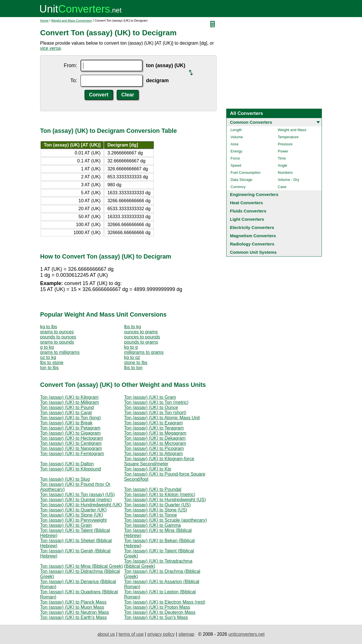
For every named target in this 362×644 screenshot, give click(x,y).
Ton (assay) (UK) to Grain (66, 525)
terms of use (131, 634)
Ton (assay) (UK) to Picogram (154, 448)
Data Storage (241, 180)
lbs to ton (133, 368)
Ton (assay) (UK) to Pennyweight (73, 520)
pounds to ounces (58, 337)
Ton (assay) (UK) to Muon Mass (72, 607)
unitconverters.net (246, 634)
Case (282, 187)
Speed (236, 165)
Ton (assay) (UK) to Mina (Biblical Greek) (82, 566)
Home (44, 20)
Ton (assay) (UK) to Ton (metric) (156, 402)
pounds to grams (141, 342)
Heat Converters (246, 203)
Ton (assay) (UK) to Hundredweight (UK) (81, 505)
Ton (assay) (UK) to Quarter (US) (157, 505)
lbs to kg (133, 327)
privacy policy (161, 634)
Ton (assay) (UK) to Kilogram (69, 397)
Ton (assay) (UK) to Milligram (69, 402)
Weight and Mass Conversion (72, 20)
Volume (237, 137)
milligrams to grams (144, 352)
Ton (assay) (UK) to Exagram (153, 423)
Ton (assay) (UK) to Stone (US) (156, 510)
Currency (238, 187)
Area (234, 144)
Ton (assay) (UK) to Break (66, 423)
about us (106, 634)
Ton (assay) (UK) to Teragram (154, 428)
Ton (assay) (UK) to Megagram (155, 433)
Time (282, 158)
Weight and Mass (292, 130)
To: (74, 80)
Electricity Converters (252, 227)
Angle (282, 165)
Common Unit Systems (253, 252)
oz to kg (48, 357)
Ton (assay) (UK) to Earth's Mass (73, 617)
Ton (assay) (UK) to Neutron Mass (75, 612)
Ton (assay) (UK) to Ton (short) (155, 413)
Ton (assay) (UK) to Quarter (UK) (73, 510)
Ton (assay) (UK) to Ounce (151, 407)
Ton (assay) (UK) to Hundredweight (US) (165, 500)
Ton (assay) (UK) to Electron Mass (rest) (165, 602)
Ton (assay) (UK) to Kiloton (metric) (160, 495)
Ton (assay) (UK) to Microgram (155, 443)
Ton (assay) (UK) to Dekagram (155, 438)
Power (283, 151)
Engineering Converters (254, 194)
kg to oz (132, 357)
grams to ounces (57, 332)
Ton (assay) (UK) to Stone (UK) (72, 515)
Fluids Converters (248, 211)
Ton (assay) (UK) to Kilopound (70, 469)
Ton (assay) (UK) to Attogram (153, 454)
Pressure (285, 144)
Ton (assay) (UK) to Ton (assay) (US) (77, 495)
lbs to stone (52, 363)
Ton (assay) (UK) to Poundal (153, 489)
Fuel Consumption (246, 173)
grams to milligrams (60, 352)
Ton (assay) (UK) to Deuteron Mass (160, 612)
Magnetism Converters (253, 236)
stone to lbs (136, 363)
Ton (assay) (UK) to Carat (66, 413)
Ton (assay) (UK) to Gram (150, 397)
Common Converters (251, 122)
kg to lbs (49, 327)
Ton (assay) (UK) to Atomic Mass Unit (162, 418)
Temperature (288, 137)
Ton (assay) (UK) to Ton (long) (70, 418)
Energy (236, 151)
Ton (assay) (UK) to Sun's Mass (156, 617)
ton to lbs (49, 368)
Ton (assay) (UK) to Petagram (70, 428)
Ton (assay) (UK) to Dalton (67, 464)
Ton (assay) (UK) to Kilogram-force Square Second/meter (159, 461)
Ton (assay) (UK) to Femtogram (72, 454)
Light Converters (247, 219)
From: (70, 65)
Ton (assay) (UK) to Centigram (71, 443)
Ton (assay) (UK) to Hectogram (72, 438)
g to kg (47, 347)
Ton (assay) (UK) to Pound (67, 407)
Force (235, 158)
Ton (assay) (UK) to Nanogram (71, 448)
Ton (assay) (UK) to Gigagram (70, 433)
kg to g (131, 347)
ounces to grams (141, 332)
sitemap (186, 634)
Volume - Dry (288, 180)
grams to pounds (57, 342)
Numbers (285, 173)
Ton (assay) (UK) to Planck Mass (73, 602)
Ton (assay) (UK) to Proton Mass (157, 607)
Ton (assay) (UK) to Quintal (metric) (76, 500)
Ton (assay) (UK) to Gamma (152, 525)
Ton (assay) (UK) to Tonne (151, 515)
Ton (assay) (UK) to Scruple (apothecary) (165, 520)
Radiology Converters (252, 244)
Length (236, 130)
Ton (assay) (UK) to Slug (65, 479)
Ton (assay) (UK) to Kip (148, 469)
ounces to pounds (142, 337)
